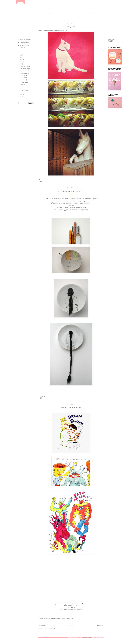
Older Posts (100, 625)
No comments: (42, 180)
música (21, 47)
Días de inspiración (71, 408)
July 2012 (23, 75)
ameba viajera (23, 46)
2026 (21, 54)
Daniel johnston (62, 619)
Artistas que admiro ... (71, 191)
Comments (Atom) (50, 628)
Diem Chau (71, 205)
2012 (21, 65)
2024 (21, 58)
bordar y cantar (54, 619)
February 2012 (25, 90)
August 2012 (24, 74)
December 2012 (25, 66)
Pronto (71, 27)
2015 (21, 59)
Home (71, 625)
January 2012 (24, 92)
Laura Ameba (23, 41)
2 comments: (42, 396)
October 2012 (25, 70)
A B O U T (50, 13)
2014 (21, 61)
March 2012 (24, 83)
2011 (21, 94)
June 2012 (24, 77)
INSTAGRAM (111, 40)
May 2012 (23, 79)
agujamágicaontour (25, 44)
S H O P (92, 13)
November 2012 (25, 68)
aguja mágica (23, 42)
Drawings (68, 619)
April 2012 (24, 81)
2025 (21, 56)
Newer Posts (42, 625)
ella (71, 204)
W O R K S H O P (71, 13)
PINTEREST (111, 42)
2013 (21, 63)
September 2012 (25, 72)
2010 (21, 96)
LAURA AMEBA (111, 39)
